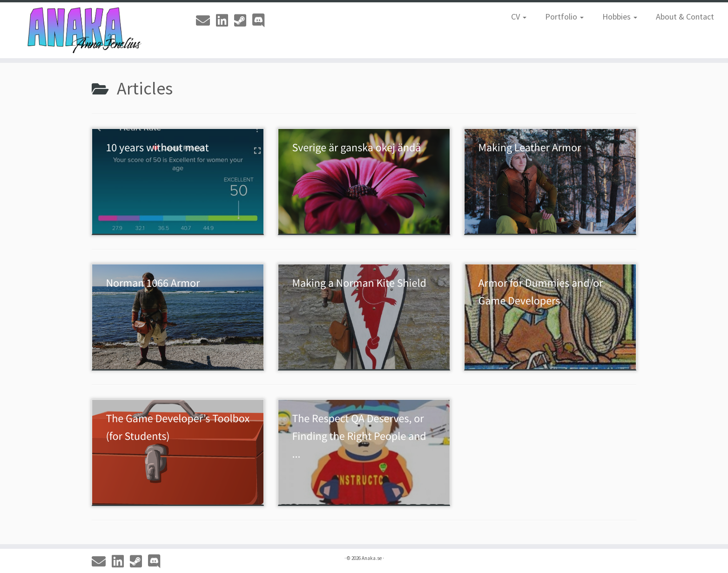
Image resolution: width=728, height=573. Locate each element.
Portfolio (564, 17)
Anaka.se (372, 558)
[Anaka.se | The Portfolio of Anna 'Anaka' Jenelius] (84, 30)
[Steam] (243, 20)
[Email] (206, 20)
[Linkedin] (225, 20)
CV (519, 17)
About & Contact (685, 17)
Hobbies (620, 17)
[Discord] (261, 20)
